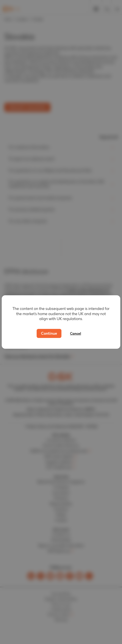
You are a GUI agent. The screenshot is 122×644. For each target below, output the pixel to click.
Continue (49, 333)
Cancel (76, 334)
